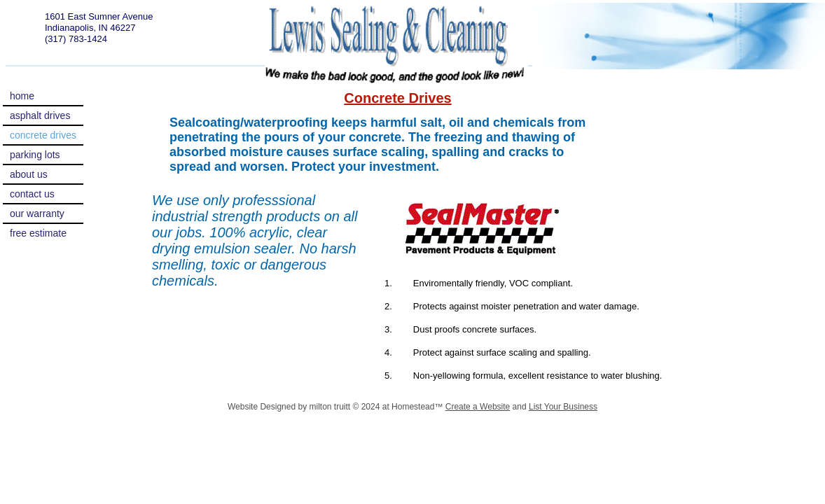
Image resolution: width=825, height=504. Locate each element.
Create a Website (478, 407)
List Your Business (563, 407)
